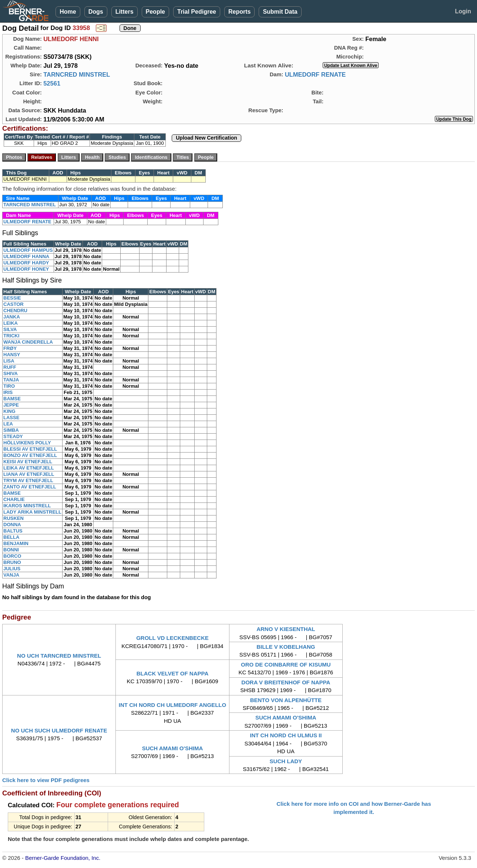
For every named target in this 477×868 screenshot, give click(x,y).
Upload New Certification (206, 138)
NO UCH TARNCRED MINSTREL (59, 656)
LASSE (11, 418)
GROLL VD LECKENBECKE (172, 638)
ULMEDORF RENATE (315, 74)
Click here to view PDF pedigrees (46, 780)
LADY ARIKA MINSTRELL (32, 512)
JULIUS (12, 569)
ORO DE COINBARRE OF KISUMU (286, 665)
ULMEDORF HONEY (26, 269)
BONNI (11, 550)
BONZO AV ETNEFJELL (30, 455)
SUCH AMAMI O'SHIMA (286, 717)
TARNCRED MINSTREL (77, 74)
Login (463, 11)
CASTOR (14, 304)
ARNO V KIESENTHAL (286, 629)
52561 (52, 83)
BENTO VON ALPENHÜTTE (286, 700)
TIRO (9, 386)
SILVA (10, 329)
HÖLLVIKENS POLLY (27, 443)
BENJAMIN (16, 543)
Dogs (96, 12)
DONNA (12, 525)
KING (9, 411)
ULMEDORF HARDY (26, 263)
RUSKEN (14, 518)
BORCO (12, 556)
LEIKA (11, 323)
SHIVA (11, 373)
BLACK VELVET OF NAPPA (172, 673)
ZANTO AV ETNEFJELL (30, 487)
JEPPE (11, 405)
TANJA (11, 380)
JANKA (12, 317)
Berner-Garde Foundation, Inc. (63, 858)
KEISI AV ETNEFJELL (28, 462)
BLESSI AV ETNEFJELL (30, 449)
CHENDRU (15, 311)
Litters (125, 12)
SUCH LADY (286, 761)
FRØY (10, 348)
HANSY (12, 355)
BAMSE (12, 399)
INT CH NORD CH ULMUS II (286, 735)
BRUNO (12, 562)
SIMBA (11, 430)
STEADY (13, 436)
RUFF (10, 367)
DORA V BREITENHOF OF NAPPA (286, 682)
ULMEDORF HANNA (26, 256)
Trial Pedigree (197, 12)
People (155, 12)
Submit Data (280, 12)
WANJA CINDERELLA (28, 342)
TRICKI (11, 336)
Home (68, 12)
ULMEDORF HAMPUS (28, 250)
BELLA (11, 537)
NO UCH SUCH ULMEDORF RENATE (59, 730)
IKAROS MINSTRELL (27, 506)
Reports (239, 12)
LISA (9, 361)
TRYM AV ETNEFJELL (28, 480)
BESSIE (12, 298)
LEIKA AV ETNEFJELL (29, 468)
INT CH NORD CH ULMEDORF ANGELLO (172, 705)
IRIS (8, 392)
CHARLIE (14, 499)
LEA (8, 424)
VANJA (11, 575)
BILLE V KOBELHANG (286, 647)
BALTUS (13, 531)
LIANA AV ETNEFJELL (29, 474)
